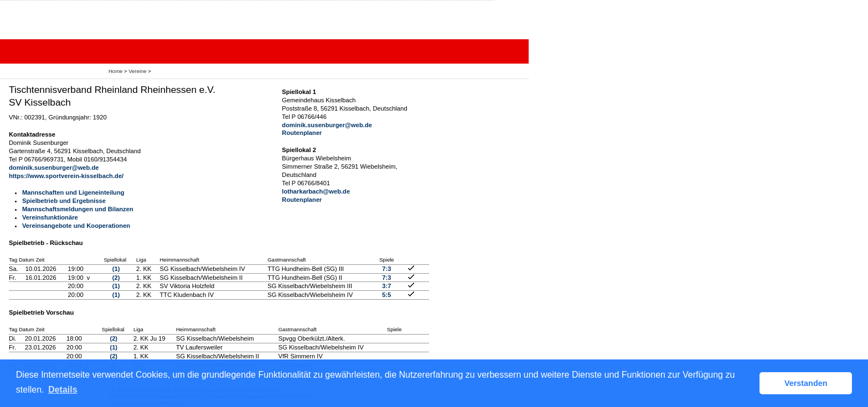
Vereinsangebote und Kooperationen (76, 226)
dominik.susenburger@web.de (54, 168)
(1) (116, 269)
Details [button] (63, 390)
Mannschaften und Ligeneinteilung (73, 192)
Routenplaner (302, 133)
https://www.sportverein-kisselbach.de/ (66, 176)
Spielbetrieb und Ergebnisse (64, 201)
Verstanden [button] (806, 383)
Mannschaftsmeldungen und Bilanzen (78, 209)
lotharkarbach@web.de (316, 191)
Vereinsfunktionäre (50, 217)
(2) (116, 278)
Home (115, 71)
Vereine (137, 71)
